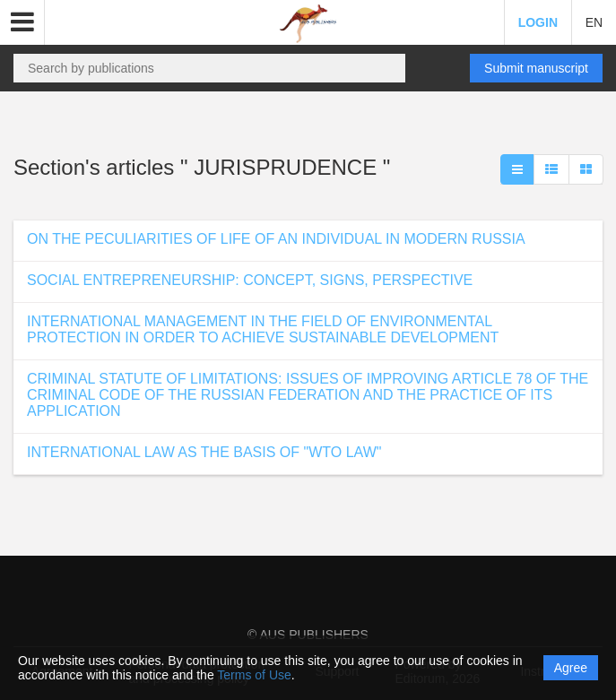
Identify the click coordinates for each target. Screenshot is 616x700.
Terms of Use (254, 675)
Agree (571, 668)
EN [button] (594, 22)
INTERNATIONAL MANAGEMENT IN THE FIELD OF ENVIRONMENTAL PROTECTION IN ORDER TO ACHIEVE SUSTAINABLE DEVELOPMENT (263, 329)
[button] (22, 22)
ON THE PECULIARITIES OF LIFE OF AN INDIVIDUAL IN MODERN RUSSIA (276, 239)
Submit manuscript (536, 68)
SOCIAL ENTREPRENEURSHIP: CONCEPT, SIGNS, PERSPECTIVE (250, 280)
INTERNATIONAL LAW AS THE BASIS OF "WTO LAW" (204, 452)
